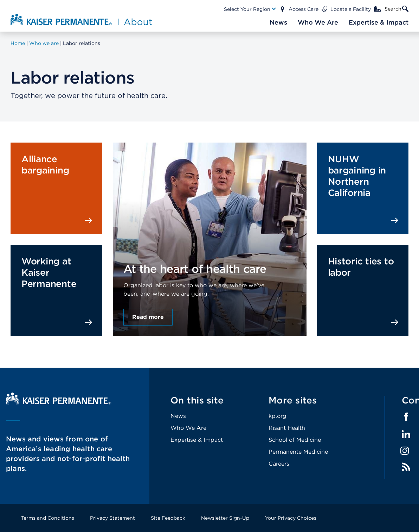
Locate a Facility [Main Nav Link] (351, 9)
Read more (148, 317)
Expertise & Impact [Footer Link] (197, 440)
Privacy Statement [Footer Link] (112, 518)
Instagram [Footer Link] (405, 451)
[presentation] (210, 222)
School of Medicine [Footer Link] (295, 440)
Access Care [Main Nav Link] (304, 9)
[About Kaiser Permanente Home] (82, 19)
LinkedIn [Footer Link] (406, 434)
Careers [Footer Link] (279, 464)
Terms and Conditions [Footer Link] (48, 518)
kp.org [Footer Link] (278, 416)
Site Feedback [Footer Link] (168, 518)
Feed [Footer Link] (406, 467)
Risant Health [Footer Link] (287, 428)
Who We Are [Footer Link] (188, 428)
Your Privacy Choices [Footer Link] (291, 518)
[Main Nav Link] (250, 9)
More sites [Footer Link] (293, 400)
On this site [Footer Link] (197, 400)
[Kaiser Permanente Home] (59, 403)
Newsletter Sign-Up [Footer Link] (225, 518)
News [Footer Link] (178, 416)
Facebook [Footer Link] (406, 417)
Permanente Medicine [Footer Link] (298, 452)
